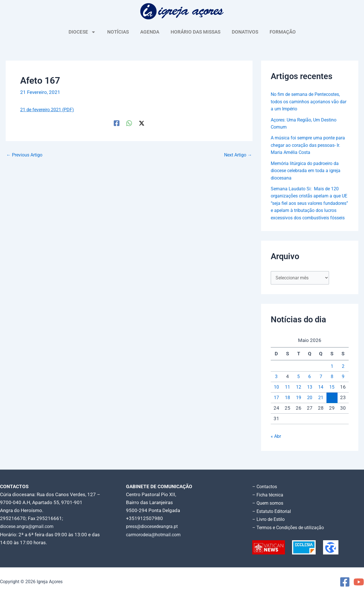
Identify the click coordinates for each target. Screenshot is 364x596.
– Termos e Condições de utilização (291, 528)
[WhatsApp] (129, 123)
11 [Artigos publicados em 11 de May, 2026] (288, 395)
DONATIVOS (245, 32)
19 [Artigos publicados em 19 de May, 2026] (299, 405)
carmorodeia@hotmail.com (155, 536)
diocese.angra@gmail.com (29, 528)
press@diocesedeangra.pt (154, 528)
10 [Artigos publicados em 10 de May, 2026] (276, 395)
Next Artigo (237, 155)
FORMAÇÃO (283, 32)
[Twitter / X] (142, 123)
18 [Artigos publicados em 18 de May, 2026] (288, 405)
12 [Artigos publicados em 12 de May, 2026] (299, 395)
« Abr (276, 444)
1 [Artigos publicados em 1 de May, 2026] (332, 374)
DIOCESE (82, 32)
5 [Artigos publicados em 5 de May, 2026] (299, 384)
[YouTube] (359, 582)
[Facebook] (117, 123)
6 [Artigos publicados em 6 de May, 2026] (310, 384)
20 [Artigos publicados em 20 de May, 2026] (310, 405)
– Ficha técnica (268, 496)
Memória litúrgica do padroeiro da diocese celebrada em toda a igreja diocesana (308, 171)
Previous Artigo (26, 155)
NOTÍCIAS (118, 32)
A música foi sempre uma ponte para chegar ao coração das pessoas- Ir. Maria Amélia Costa (305, 145)
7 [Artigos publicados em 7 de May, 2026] (321, 384)
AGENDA (150, 32)
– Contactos (266, 488)
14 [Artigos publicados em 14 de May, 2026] (321, 395)
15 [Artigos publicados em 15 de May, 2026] (332, 395)
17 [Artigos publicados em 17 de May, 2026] (276, 405)
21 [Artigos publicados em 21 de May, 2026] (321, 405)
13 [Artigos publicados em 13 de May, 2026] (310, 395)
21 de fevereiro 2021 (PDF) (49, 110)
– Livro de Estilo (270, 520)
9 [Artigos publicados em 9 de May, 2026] (343, 384)
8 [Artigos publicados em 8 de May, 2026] (332, 384)
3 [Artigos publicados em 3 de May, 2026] (276, 384)
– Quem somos (269, 504)
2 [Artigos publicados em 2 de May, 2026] (343, 374)
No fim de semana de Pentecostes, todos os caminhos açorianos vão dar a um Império (308, 101)
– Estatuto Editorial (273, 512)
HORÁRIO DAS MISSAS (196, 32)
